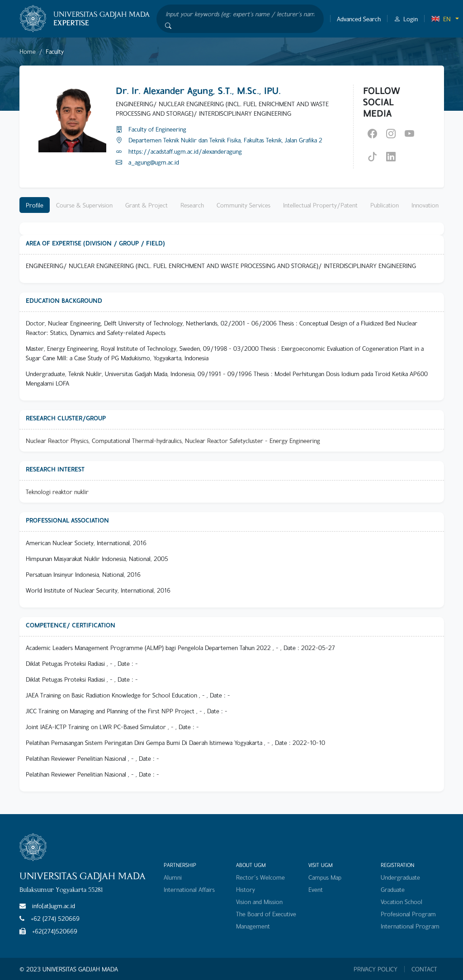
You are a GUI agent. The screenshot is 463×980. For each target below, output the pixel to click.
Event (316, 889)
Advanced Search (359, 19)
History (246, 889)
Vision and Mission (259, 902)
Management (253, 926)
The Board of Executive (266, 914)
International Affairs (189, 889)
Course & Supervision (84, 205)
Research (192, 205)
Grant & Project (146, 205)
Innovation (425, 205)
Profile (35, 205)
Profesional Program (408, 914)
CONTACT (424, 969)
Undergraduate (400, 877)
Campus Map (325, 877)
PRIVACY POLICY (376, 969)
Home (28, 51)
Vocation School (402, 902)
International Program (410, 926)
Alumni (173, 877)
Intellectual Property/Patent (320, 205)
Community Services (243, 205)
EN (441, 19)
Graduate (393, 889)
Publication (385, 205)
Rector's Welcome (260, 877)
